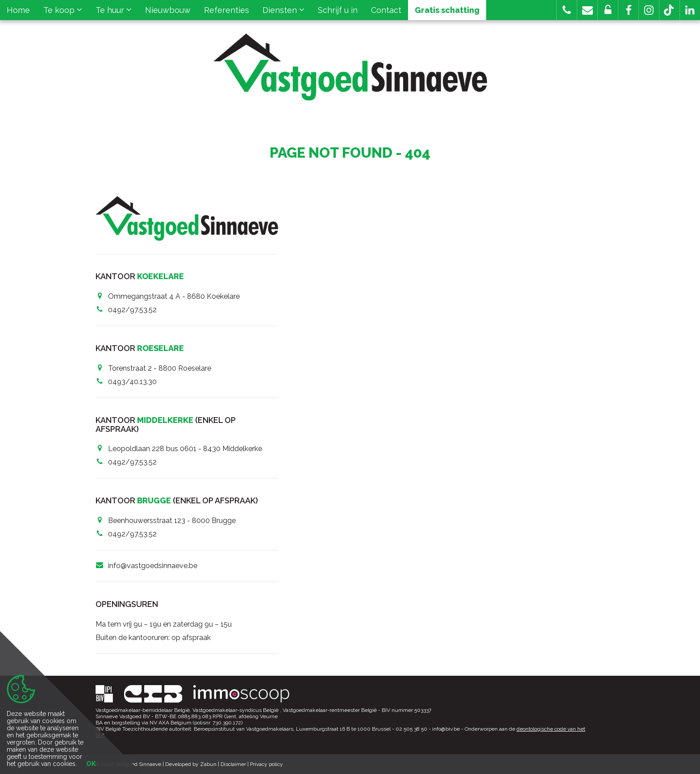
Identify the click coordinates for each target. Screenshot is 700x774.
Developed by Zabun (191, 764)
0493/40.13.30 (132, 382)
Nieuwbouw (168, 10)
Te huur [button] (114, 10)
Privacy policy (267, 764)
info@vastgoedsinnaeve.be (153, 566)
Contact (386, 10)
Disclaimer (233, 764)
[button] (628, 10)
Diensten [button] (283, 10)
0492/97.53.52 (132, 310)
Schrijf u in (338, 10)
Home (18, 10)
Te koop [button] (63, 10)
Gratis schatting (447, 10)
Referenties (227, 10)
